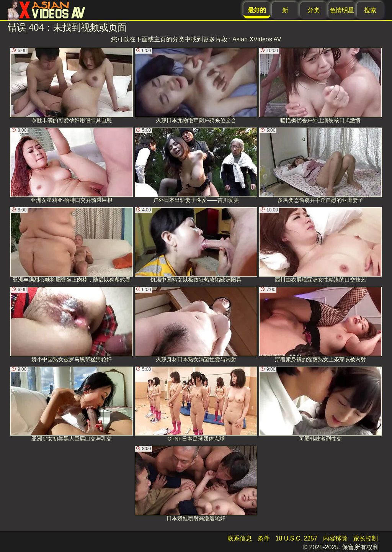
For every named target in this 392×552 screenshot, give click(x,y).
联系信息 (240, 538)
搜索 (370, 10)
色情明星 (342, 10)
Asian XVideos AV (257, 39)
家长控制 (366, 538)
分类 (314, 10)
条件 (264, 538)
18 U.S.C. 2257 (296, 538)
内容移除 (335, 538)
